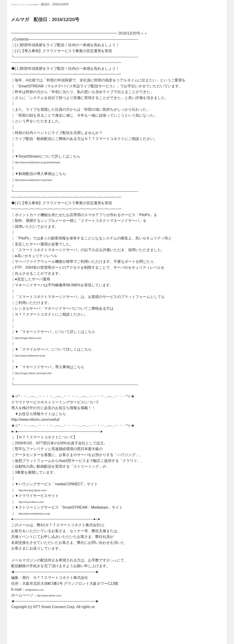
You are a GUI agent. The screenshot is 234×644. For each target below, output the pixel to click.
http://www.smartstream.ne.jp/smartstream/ (50, 162)
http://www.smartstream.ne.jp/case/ (43, 180)
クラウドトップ (20, 4)
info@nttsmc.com (39, 589)
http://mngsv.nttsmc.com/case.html (43, 373)
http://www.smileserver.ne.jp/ (38, 355)
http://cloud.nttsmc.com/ (38, 502)
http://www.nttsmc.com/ (56, 595)
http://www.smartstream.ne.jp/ (43, 513)
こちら (115, 560)
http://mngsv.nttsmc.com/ (35, 338)
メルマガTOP (42, 4)
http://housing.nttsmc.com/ (40, 490)
